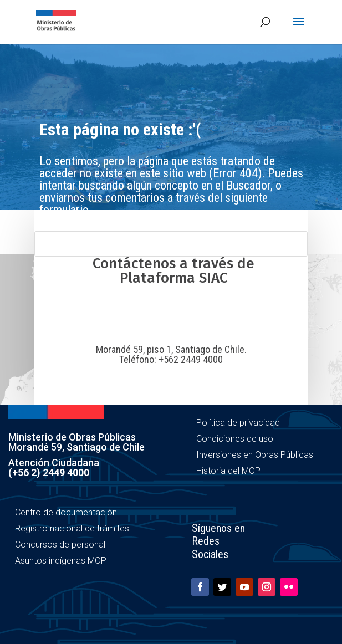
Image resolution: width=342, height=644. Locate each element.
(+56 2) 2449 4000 (49, 472)
